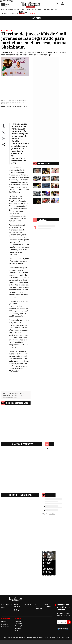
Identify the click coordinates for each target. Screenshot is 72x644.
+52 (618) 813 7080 (63, 638)
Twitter (4, 134)
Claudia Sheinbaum (9, 395)
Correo (4, 140)
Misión (3, 622)
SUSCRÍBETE (32, 13)
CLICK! (4, 607)
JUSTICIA (10, 10)
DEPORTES (47, 10)
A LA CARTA (17, 610)
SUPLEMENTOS (7, 605)
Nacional (36, 18)
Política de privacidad (18, 622)
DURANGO (4, 10)
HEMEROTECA (14, 13)
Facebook (4, 128)
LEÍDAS (43, 219)
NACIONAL (23, 10)
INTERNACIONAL (32, 10)
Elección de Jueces (7, 31)
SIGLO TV (28, 605)
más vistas (52, 514)
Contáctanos (5, 627)
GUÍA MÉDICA (17, 605)
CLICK (53, 10)
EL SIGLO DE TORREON (38, 606)
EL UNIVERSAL (7, 107)
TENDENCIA (44, 163)
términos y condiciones (64, 630)
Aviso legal (18, 626)
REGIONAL (17, 10)
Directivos (5, 624)
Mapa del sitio (18, 629)
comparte (4, 146)
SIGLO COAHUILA (49, 605)
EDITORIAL (40, 10)
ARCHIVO (6, 13)
